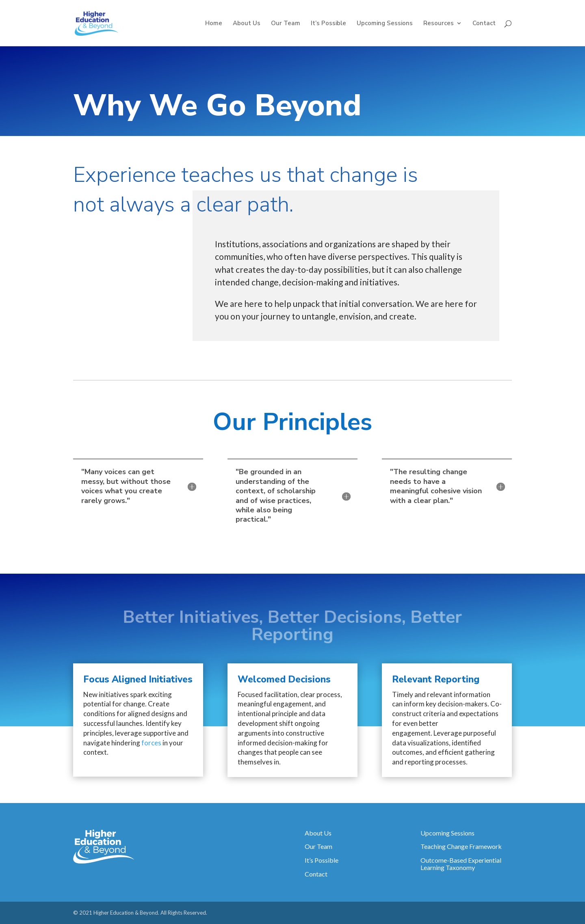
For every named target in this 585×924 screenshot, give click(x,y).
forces (151, 743)
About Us (247, 24)
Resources (439, 24)
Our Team (286, 24)
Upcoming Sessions (385, 24)
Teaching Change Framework (461, 846)
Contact (484, 24)
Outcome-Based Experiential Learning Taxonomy (461, 864)
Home (214, 24)
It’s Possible (328, 24)
